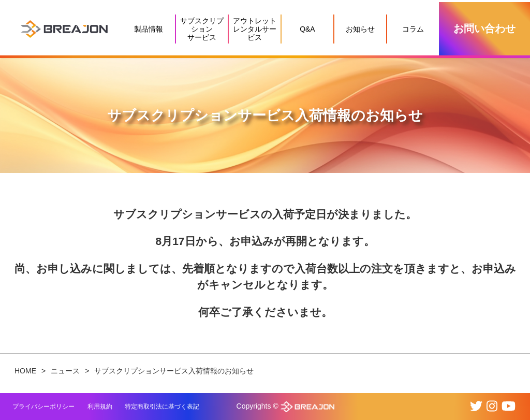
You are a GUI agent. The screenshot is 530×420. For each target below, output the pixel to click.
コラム (413, 29)
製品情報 (149, 29)
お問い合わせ (484, 28)
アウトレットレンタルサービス (255, 29)
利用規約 (100, 407)
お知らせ (360, 29)
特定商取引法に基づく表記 (162, 407)
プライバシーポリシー (43, 407)
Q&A (307, 29)
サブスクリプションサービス (202, 29)
